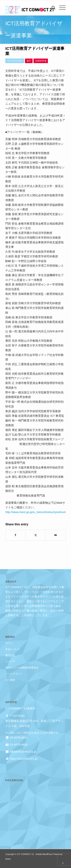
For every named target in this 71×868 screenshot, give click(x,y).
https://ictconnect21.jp (23, 759)
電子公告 (10, 655)
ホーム (9, 643)
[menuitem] (52, 8)
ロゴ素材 (10, 680)
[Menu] (60, 8)
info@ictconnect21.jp (23, 752)
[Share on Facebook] (16, 535)
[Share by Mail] (56, 535)
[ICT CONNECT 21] (29, 8)
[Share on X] (36, 535)
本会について (13, 649)
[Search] (52, 8)
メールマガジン (14, 674)
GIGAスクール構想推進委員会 (22, 668)
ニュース (10, 661)
